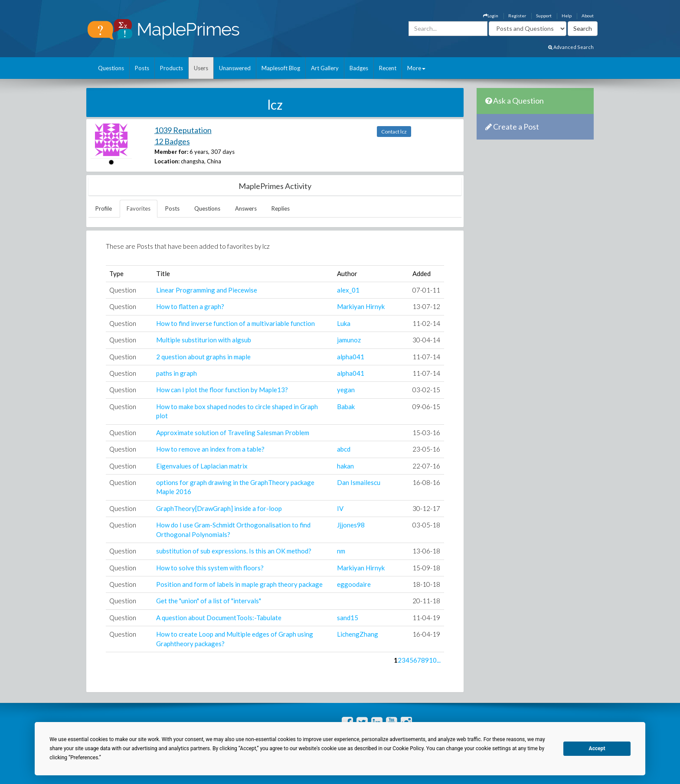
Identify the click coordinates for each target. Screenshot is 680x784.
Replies (281, 208)
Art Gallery (325, 68)
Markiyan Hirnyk (361, 306)
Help (567, 16)
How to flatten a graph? (190, 306)
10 (433, 660)
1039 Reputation (183, 130)
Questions (111, 68)
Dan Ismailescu (359, 482)
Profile (104, 208)
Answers (246, 208)
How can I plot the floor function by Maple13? (222, 390)
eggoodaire (354, 584)
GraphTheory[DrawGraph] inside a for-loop (219, 508)
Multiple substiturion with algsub (204, 340)
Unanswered (235, 68)
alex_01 (348, 290)
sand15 (348, 618)
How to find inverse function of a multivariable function (235, 323)
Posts (142, 68)
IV (340, 508)
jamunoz (349, 340)
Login (491, 16)
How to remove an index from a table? (210, 449)
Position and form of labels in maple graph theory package (239, 584)
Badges (359, 68)
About (588, 16)
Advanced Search (571, 47)
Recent (388, 68)
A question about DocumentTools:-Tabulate (219, 618)
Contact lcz (394, 132)
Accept (597, 748)
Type (116, 273)
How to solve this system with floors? (210, 568)
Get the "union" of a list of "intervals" (209, 601)
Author (347, 273)
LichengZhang (358, 634)
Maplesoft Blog (281, 68)
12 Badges (172, 141)
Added (422, 273)
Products (172, 68)
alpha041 (351, 357)
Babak (346, 407)
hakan (345, 466)
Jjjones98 (351, 525)
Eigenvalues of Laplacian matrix (202, 466)
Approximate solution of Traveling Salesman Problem (233, 433)
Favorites (139, 208)
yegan (346, 390)
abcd (344, 449)
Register (517, 16)
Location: (167, 161)
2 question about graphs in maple (203, 357)
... (439, 660)
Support (544, 16)
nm (341, 551)
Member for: (171, 152)
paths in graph (177, 373)
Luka (344, 323)
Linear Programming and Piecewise (207, 290)
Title (163, 273)
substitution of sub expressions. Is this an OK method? (234, 551)
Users (201, 68)
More (416, 68)
